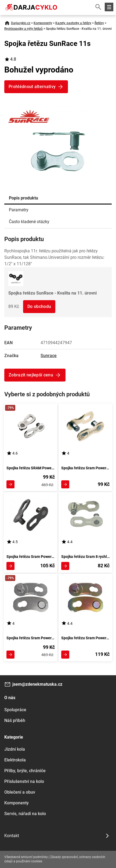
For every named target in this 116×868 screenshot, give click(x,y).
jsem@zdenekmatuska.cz (37, 684)
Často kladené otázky (29, 222)
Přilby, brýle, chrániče (25, 771)
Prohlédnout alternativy (32, 87)
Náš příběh (15, 720)
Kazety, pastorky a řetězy (73, 23)
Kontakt (12, 836)
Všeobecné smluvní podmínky (26, 857)
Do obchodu (39, 306)
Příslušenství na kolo (24, 781)
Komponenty (43, 23)
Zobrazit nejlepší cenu (31, 375)
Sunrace (49, 356)
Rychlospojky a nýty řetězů (23, 29)
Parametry (19, 210)
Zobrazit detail (10, 484)
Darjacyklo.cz (21, 23)
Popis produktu (23, 198)
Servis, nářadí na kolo (25, 814)
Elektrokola (15, 760)
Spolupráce (15, 710)
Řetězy (99, 23)
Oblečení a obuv (20, 792)
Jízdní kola (15, 749)
